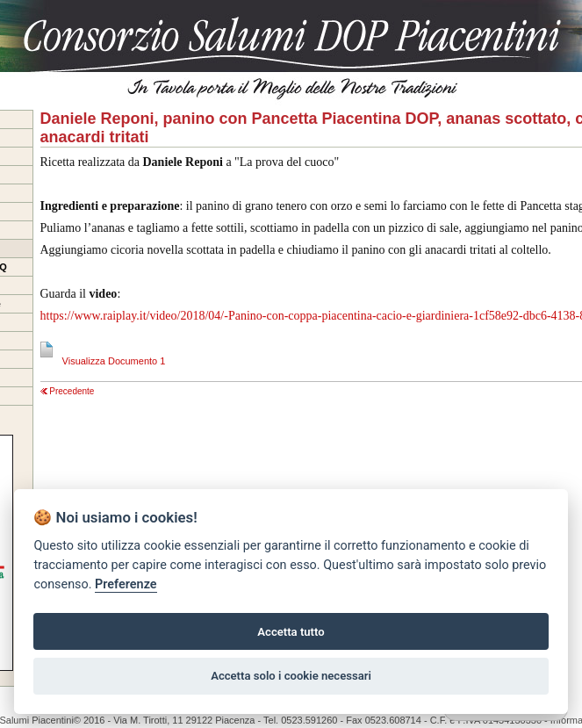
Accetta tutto (291, 632)
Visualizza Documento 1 (103, 361)
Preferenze (126, 584)
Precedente (68, 391)
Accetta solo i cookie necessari (291, 676)
